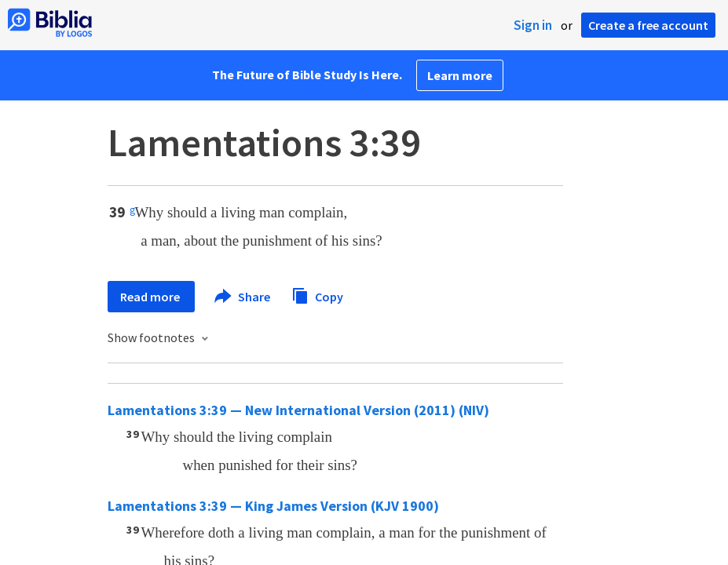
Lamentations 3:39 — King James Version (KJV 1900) (273, 506)
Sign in (533, 25)
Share (243, 297)
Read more (151, 297)
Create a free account (648, 25)
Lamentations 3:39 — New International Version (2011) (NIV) (298, 410)
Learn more (460, 75)
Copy (317, 295)
